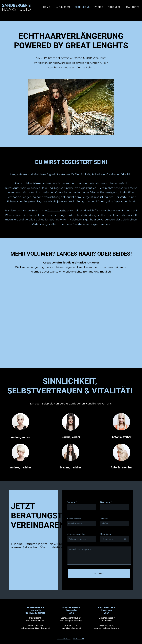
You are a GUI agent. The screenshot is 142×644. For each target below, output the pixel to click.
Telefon (104, 518)
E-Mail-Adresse (74, 518)
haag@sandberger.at (71, 628)
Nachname (105, 502)
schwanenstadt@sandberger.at (35, 628)
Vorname (71, 502)
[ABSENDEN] (99, 574)
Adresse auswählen (76, 534)
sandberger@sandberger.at (107, 628)
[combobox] (82, 539)
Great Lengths (57, 211)
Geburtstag (106, 534)
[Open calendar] (125, 539)
